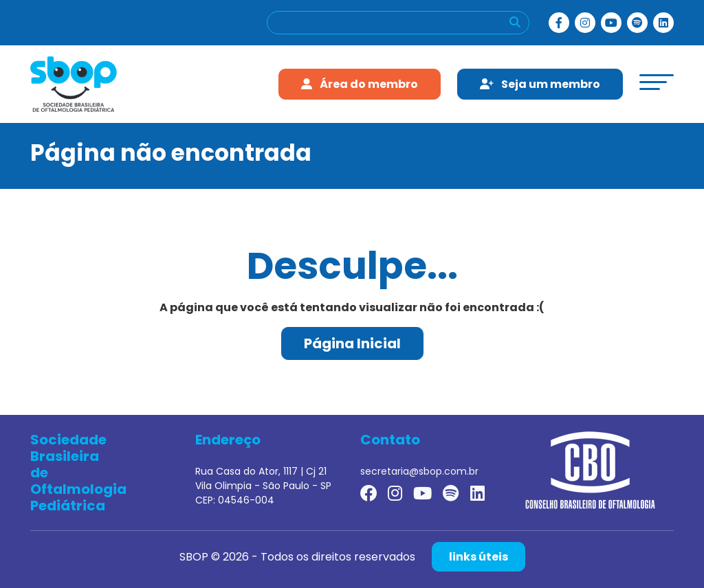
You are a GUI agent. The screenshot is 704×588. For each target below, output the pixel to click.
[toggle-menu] (657, 82)
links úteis (478, 557)
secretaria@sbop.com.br (419, 471)
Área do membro (360, 84)
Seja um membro (540, 84)
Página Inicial (352, 343)
